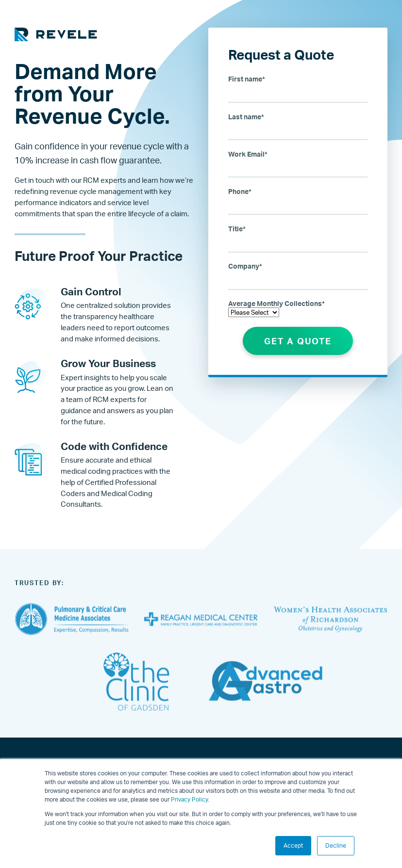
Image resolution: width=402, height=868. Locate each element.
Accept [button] (293, 845)
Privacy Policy (189, 799)
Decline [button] (336, 845)
